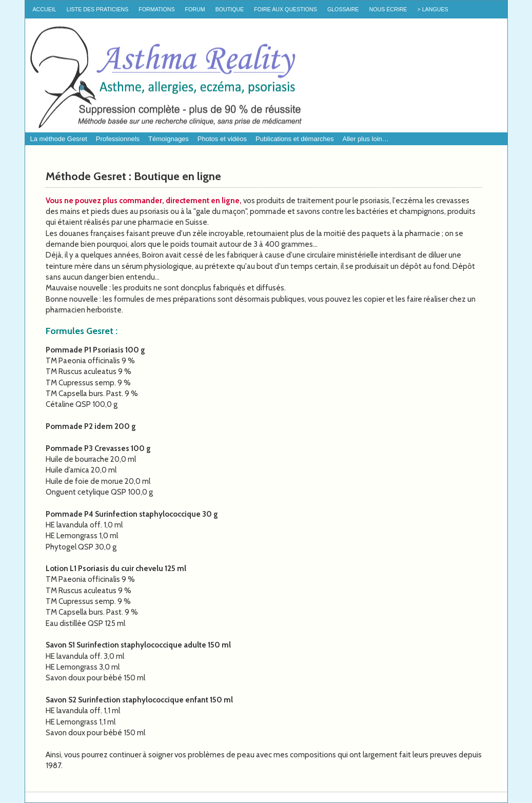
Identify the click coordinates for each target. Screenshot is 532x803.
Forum (195, 9)
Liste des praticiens (98, 9)
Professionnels (118, 139)
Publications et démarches (294, 139)
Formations (156, 9)
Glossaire (343, 9)
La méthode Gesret (59, 139)
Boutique (230, 9)
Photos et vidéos (222, 139)
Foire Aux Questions (285, 9)
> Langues (432, 9)
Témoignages (169, 139)
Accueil (45, 9)
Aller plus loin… (365, 139)
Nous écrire (388, 9)
